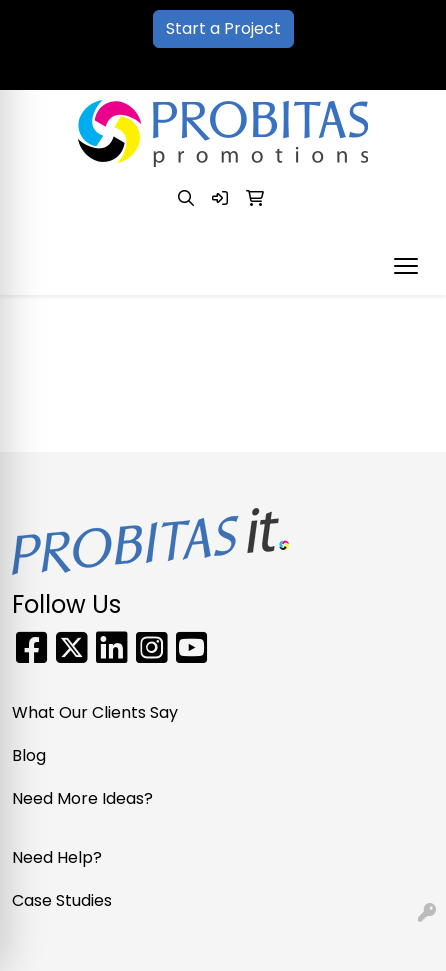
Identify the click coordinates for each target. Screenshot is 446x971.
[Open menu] (406, 266)
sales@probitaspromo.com (290, 67)
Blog (29, 755)
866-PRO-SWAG (103, 67)
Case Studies (62, 900)
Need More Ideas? (82, 798)
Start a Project (223, 28)
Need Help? (57, 857)
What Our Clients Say (95, 712)
